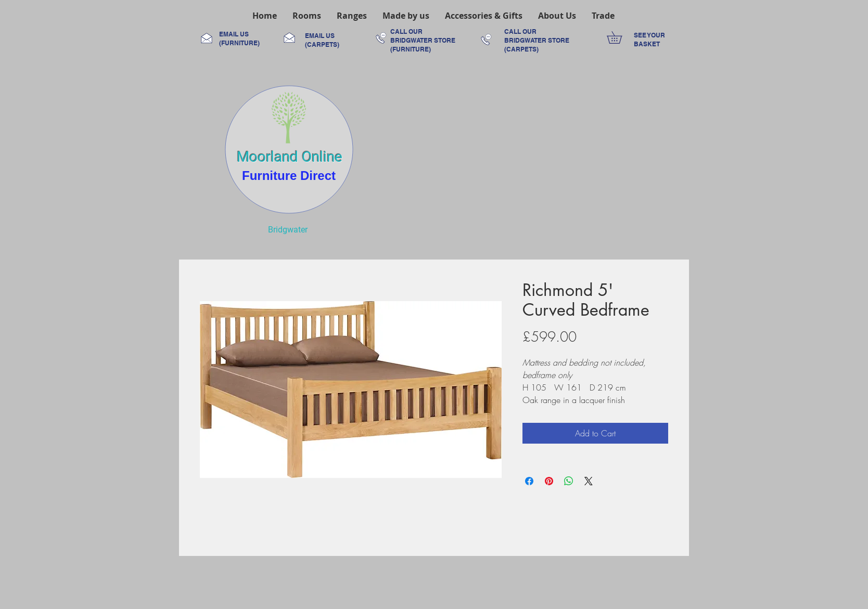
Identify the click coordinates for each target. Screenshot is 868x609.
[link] (620, 37)
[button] (307, 16)
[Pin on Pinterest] (549, 481)
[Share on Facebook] (529, 481)
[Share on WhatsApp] (569, 481)
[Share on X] (589, 481)
